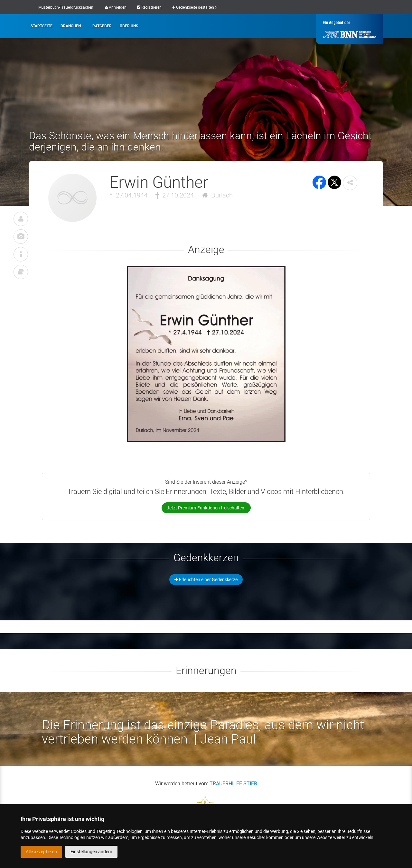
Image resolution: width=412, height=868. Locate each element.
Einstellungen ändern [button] (91, 852)
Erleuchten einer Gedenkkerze (206, 580)
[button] (350, 183)
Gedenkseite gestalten (194, 7)
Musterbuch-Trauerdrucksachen (66, 7)
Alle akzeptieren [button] (41, 852)
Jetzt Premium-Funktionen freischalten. (206, 508)
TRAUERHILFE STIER (233, 784)
